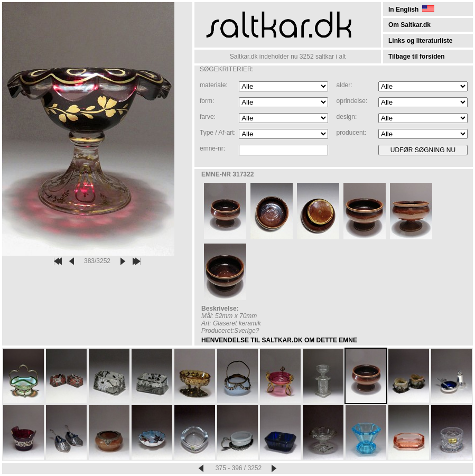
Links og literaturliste (420, 41)
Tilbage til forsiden (416, 57)
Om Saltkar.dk (409, 25)
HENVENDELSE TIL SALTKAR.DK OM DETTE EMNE (279, 340)
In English (411, 10)
